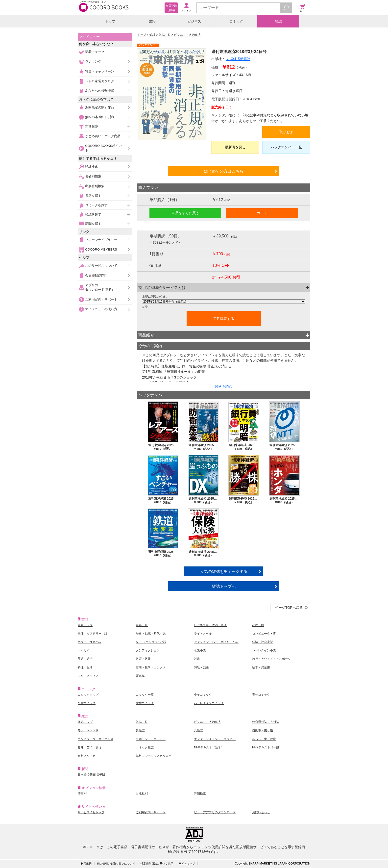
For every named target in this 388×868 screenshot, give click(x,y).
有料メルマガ (87, 756)
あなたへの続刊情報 (100, 91)
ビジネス (194, 21)
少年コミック (203, 695)
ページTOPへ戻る (289, 608)
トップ (110, 21)
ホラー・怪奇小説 (90, 642)
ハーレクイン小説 (264, 650)
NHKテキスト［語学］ (209, 747)
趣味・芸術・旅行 (90, 747)
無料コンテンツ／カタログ (154, 756)
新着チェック (95, 52)
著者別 (82, 793)
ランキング (93, 62)
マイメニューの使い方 (101, 309)
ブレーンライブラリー (101, 240)
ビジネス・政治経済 (187, 35)
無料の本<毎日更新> (100, 117)
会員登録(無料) (96, 275)
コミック (236, 21)
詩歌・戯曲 (201, 667)
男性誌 (140, 730)
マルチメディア (88, 676)
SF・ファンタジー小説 (151, 642)
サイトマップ (187, 864)
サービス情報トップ (91, 812)
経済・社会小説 (263, 642)
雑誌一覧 (165, 35)
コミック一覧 (145, 695)
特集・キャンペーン (100, 71)
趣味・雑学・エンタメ (151, 667)
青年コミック (261, 695)
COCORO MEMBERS (101, 249)
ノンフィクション (148, 650)
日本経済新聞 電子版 (91, 775)
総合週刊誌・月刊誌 (266, 722)
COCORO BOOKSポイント (103, 148)
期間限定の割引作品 (100, 107)
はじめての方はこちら (224, 171)
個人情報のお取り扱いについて (116, 864)
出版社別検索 (95, 186)
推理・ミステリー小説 (93, 634)
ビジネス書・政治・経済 (210, 625)
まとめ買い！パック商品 (103, 136)
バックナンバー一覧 (286, 147)
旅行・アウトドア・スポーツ (271, 659)
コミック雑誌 (145, 747)
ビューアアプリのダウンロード (215, 812)
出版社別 (142, 793)
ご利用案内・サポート (101, 299)
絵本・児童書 (261, 667)
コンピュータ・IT (264, 634)
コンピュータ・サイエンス (96, 739)
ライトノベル (203, 634)
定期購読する (224, 319)
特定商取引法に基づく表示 (157, 864)
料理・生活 (85, 667)
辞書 (197, 659)
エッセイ (84, 650)
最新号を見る (235, 147)
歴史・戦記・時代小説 (151, 634)
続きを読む (224, 386)
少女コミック (87, 703)
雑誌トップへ (224, 586)
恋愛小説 (200, 650)
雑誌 (278, 21)
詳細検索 (92, 166)
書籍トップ (85, 625)
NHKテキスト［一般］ (267, 747)
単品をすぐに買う (185, 213)
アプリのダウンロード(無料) (99, 287)
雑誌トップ (85, 722)
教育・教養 (143, 659)
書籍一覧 (142, 625)
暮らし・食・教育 (264, 739)
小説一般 (258, 625)
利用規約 (86, 864)
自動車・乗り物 (263, 730)
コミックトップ (88, 695)
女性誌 (198, 730)
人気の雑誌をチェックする (224, 571)
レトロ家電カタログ (100, 81)
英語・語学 (85, 659)
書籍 (152, 21)
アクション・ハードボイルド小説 (216, 642)
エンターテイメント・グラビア (215, 739)
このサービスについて (101, 266)
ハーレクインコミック (209, 703)
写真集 (140, 676)
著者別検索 (93, 176)
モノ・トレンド (88, 730)
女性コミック (145, 703)
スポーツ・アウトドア (151, 739)
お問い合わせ (261, 812)
